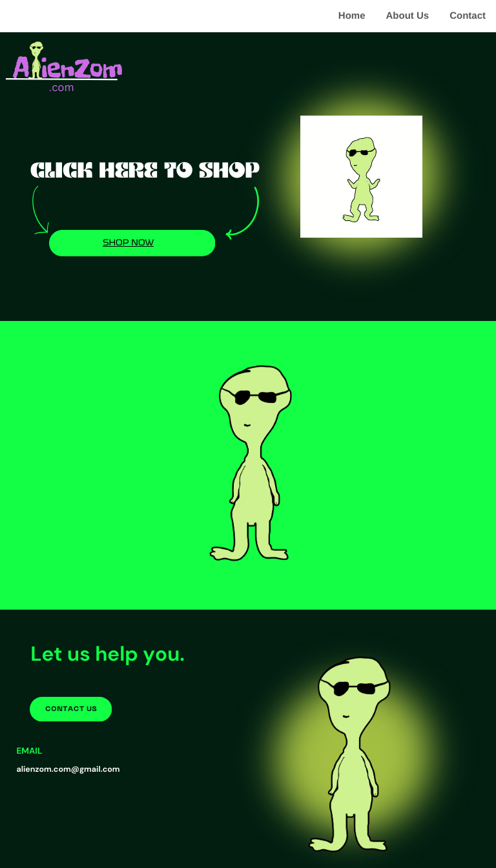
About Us (407, 16)
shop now (128, 243)
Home (352, 16)
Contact (468, 16)
